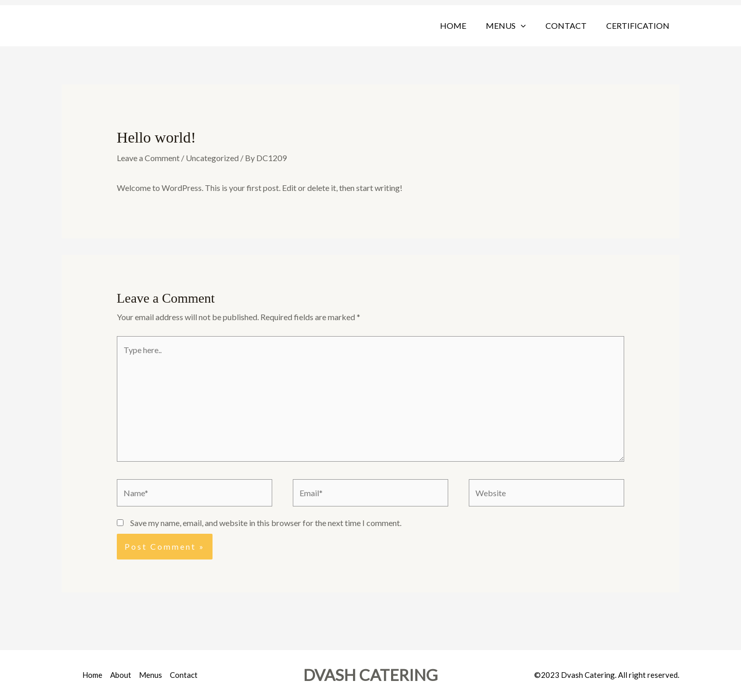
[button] (528, 26)
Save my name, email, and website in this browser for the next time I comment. (266, 523)
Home (464, 25)
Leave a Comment (148, 158)
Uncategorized (212, 158)
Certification (639, 25)
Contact (571, 25)
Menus (514, 26)
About (121, 675)
